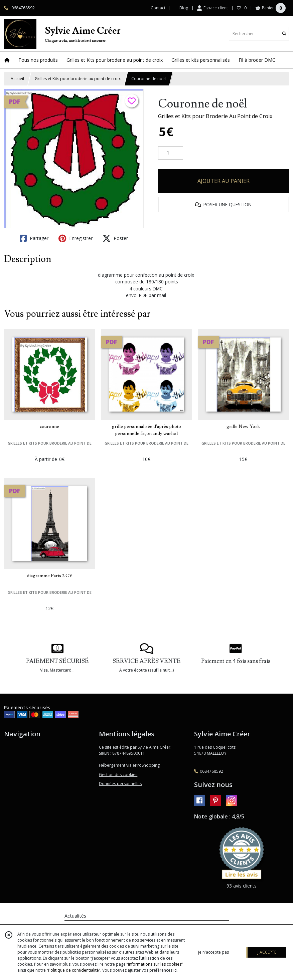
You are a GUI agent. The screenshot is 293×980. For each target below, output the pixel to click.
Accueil (17, 79)
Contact (158, 8)
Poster (115, 238)
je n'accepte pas (213, 952)
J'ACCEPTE (267, 952)
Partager (34, 238)
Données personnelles (120, 784)
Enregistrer (76, 238)
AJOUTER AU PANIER (224, 181)
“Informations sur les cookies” (155, 964)
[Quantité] (171, 153)
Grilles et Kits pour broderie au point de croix (78, 79)
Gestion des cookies (118, 775)
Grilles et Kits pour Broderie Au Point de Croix (215, 116)
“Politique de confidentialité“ (74, 970)
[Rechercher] (284, 34)
